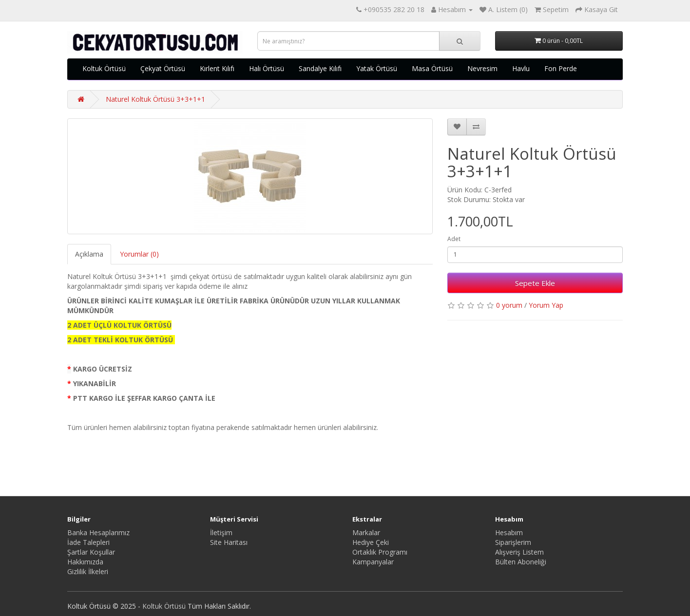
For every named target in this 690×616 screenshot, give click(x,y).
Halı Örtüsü (267, 68)
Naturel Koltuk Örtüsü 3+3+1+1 (155, 99)
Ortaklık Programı (380, 552)
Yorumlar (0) (139, 254)
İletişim (221, 532)
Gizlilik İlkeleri (88, 571)
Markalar (366, 532)
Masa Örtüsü (432, 68)
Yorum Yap (546, 305)
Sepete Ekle (535, 283)
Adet (454, 239)
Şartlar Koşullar (91, 552)
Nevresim (482, 68)
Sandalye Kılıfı (320, 68)
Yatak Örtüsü (377, 68)
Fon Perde (561, 68)
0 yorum (509, 305)
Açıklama (89, 254)
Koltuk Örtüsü (104, 68)
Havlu (521, 68)
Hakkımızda (85, 562)
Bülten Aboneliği (521, 562)
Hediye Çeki (371, 542)
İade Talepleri (88, 542)
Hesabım (509, 532)
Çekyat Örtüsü (163, 68)
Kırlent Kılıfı (217, 68)
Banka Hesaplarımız (98, 532)
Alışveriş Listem (519, 552)
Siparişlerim (513, 542)
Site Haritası (229, 542)
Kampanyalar (373, 562)
